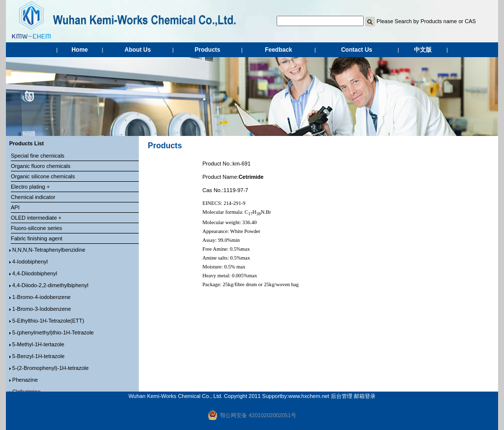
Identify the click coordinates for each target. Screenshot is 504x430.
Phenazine (25, 380)
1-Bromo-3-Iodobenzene (42, 309)
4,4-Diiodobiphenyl (35, 273)
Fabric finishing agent (37, 238)
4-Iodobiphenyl (30, 262)
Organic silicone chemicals (43, 176)
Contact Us (357, 50)
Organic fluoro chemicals (41, 166)
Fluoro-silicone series (36, 228)
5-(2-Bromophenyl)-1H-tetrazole (50, 368)
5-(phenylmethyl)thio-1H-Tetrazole (53, 332)
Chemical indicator (33, 197)
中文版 (423, 50)
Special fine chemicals (38, 156)
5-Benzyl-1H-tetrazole (38, 356)
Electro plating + (30, 187)
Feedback (278, 50)
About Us (138, 50)
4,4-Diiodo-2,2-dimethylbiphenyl (50, 285)
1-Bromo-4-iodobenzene (42, 297)
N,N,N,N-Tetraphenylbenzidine (49, 250)
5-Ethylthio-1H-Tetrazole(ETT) (48, 321)
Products (208, 50)
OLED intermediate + (36, 218)
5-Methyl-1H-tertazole (38, 344)
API (15, 207)
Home (79, 50)
